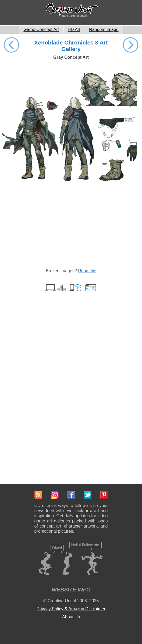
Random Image (104, 30)
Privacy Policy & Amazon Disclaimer (71, 609)
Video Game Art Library (75, 16)
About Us (71, 617)
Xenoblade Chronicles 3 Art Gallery (71, 46)
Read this (87, 271)
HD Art (74, 30)
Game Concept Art (41, 30)
